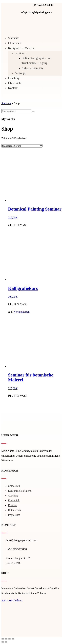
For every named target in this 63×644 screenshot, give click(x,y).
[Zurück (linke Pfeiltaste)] (3, 642)
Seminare (20, 53)
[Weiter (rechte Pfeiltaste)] (6, 642)
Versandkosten (22, 312)
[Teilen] (6, 639)
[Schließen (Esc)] (3, 639)
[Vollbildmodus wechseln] (9, 639)
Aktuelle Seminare (33, 68)
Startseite (14, 38)
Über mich (14, 83)
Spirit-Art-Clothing (12, 601)
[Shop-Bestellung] (22, 146)
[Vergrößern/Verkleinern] (13, 639)
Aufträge (20, 73)
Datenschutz (15, 510)
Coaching (14, 78)
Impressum (14, 515)
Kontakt (13, 88)
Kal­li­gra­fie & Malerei (21, 48)
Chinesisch (15, 43)
